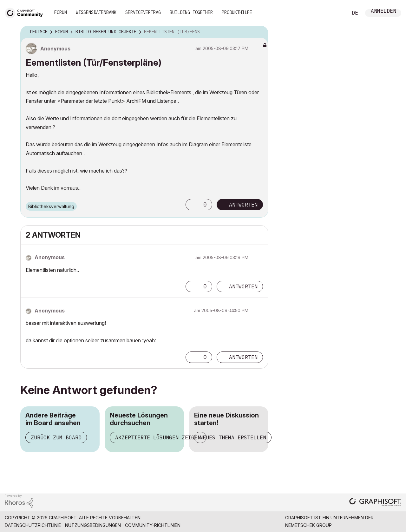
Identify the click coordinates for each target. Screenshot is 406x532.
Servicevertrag (143, 12)
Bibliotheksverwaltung (51, 206)
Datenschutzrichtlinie (33, 525)
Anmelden (383, 12)
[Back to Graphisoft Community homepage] (26, 12)
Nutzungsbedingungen (93, 525)
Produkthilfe (237, 12)
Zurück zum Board (56, 437)
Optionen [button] (259, 32)
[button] (192, 205)
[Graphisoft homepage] (375, 503)
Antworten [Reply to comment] (243, 286)
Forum (61, 12)
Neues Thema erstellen (233, 437)
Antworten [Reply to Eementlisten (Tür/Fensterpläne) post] (243, 205)
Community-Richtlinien (153, 525)
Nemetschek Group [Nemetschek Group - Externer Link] (308, 525)
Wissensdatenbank (96, 12)
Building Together (191, 12)
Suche (336, 13)
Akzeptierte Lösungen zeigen (158, 437)
